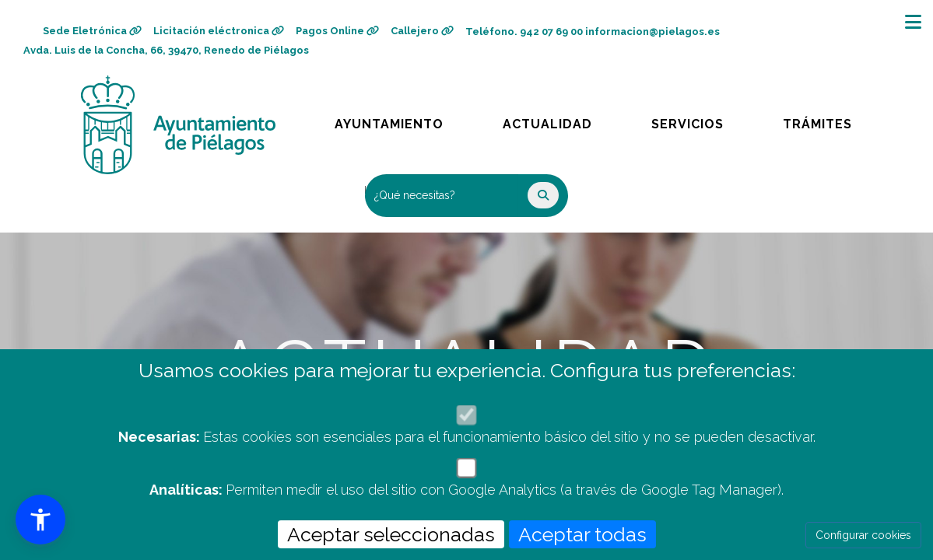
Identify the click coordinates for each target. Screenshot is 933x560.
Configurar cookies (863, 535)
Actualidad (558, 120)
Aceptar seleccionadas (391, 534)
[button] (40, 520)
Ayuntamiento (390, 120)
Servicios (702, 120)
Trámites (832, 120)
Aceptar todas (582, 534)
